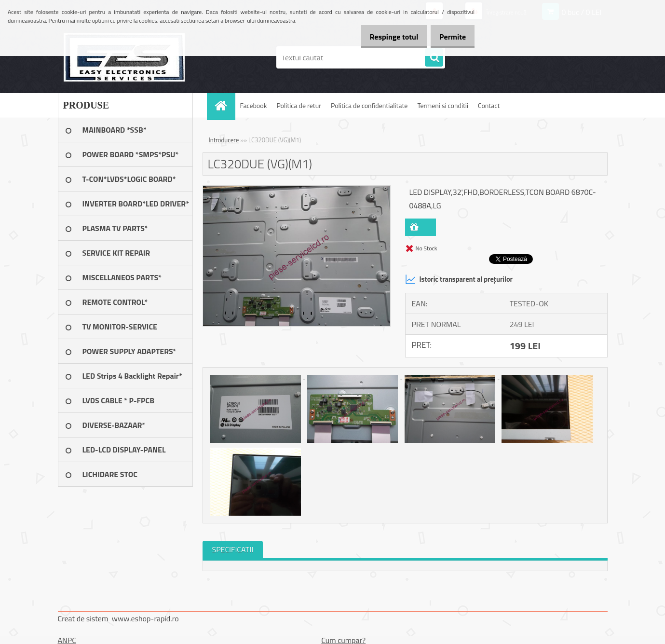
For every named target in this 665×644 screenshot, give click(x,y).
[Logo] (124, 57)
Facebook (254, 105)
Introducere (224, 140)
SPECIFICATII (233, 549)
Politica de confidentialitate (369, 105)
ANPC (67, 640)
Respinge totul (384, 37)
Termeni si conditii (443, 105)
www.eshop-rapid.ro (145, 618)
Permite (449, 37)
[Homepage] (224, 105)
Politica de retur (299, 105)
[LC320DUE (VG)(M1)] (297, 190)
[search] (434, 58)
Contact (489, 105)
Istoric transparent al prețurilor (459, 279)
